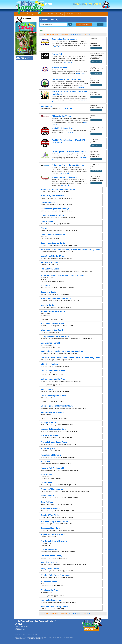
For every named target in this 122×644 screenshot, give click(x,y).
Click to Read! (27, 19)
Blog (62, 14)
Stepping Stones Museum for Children (69, 152)
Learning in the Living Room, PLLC (67, 79)
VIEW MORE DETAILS (96, 48)
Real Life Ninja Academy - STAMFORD (69, 140)
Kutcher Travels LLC (61, 68)
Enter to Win (70, 14)
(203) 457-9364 (19, 631)
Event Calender (53, 14)
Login (18, 621)
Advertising (33, 621)
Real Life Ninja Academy (63, 128)
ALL (100, 24)
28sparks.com (91, 633)
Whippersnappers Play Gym (64, 177)
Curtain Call (57, 54)
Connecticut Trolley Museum (64, 39)
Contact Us (79, 14)
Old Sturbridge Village (62, 116)
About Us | (25, 621)
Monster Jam (46, 106)
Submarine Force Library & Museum (68, 165)
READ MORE (56, 47)
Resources (43, 621)
